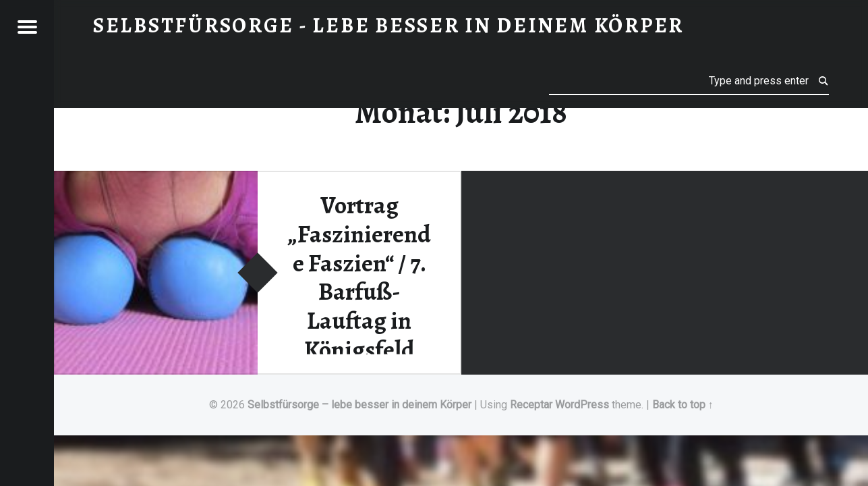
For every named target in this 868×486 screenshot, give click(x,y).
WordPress (582, 405)
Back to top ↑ (683, 405)
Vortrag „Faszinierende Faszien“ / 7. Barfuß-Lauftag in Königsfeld (359, 277)
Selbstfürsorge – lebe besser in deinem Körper (359, 405)
